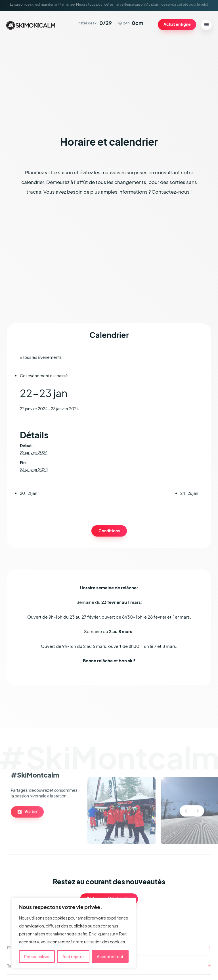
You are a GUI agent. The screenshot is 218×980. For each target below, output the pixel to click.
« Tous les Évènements (43, 359)
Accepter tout (110, 956)
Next (198, 832)
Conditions (109, 532)
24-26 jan (189, 495)
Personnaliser (37, 956)
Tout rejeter (73, 956)
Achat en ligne (175, 24)
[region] (74, 933)
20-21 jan (29, 495)
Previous (186, 832)
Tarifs (12, 968)
